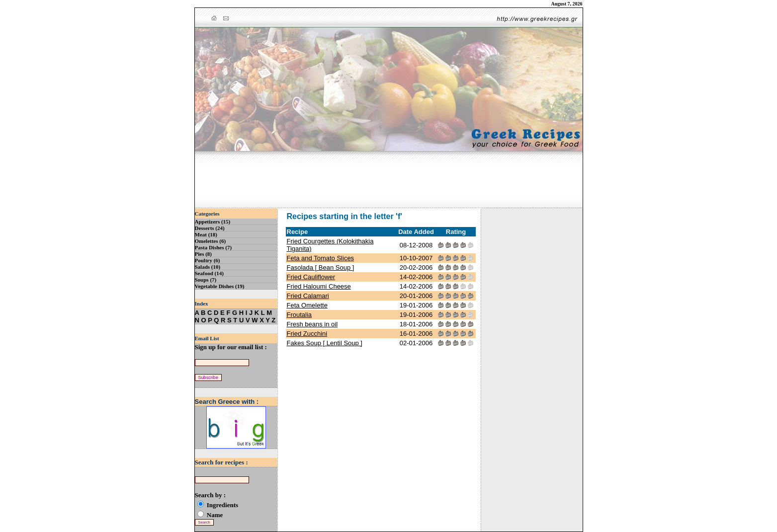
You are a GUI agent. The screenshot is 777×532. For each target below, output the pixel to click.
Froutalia (300, 315)
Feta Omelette (307, 305)
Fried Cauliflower (311, 277)
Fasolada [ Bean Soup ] (321, 267)
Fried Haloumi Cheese (319, 286)
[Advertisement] (389, 180)
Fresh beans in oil (312, 324)
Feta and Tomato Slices (321, 258)
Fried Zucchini (307, 334)
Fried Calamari (308, 296)
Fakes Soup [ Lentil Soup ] (325, 343)
